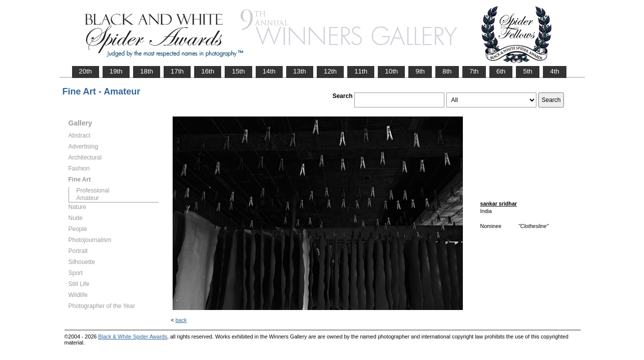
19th (116, 71)
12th (330, 71)
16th (208, 71)
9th (420, 71)
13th (300, 71)
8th (447, 71)
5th (528, 71)
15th (238, 71)
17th (177, 71)
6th (501, 71)
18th (147, 71)
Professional (93, 190)
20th (86, 71)
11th (361, 71)
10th (391, 71)
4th (555, 71)
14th (269, 71)
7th (474, 71)
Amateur (88, 198)
